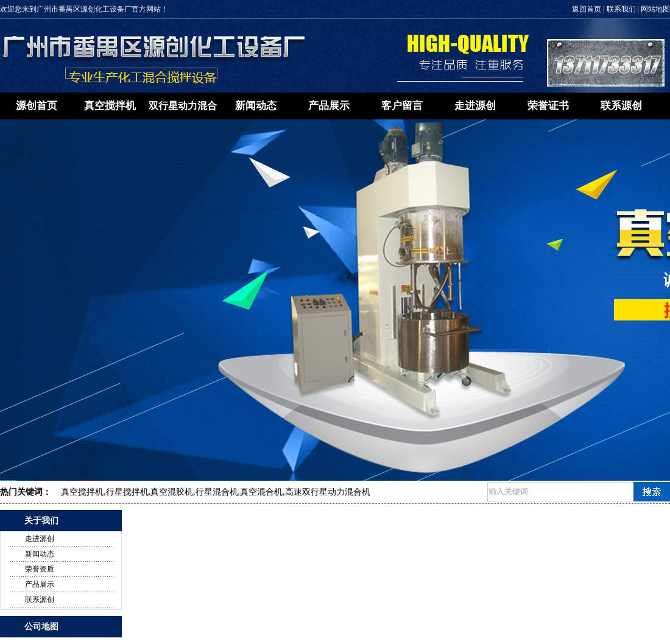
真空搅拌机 (110, 106)
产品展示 (329, 106)
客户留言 (402, 106)
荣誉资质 (40, 569)
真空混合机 (261, 492)
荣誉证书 (548, 106)
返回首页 (587, 9)
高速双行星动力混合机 (328, 492)
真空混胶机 (172, 492)
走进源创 (475, 106)
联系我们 (621, 9)
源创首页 (37, 106)
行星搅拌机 (127, 492)
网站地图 (655, 9)
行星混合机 (217, 492)
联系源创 (621, 106)
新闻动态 (256, 106)
